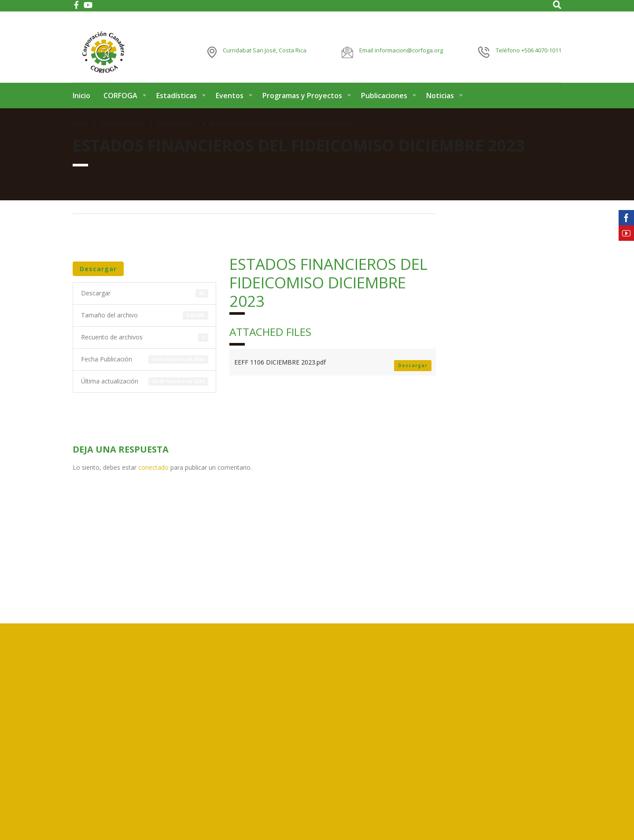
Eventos (230, 105)
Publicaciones (384, 105)
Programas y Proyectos (302, 105)
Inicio (81, 105)
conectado (153, 477)
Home (80, 133)
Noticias (440, 105)
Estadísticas (177, 105)
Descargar (98, 278)
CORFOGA (120, 105)
